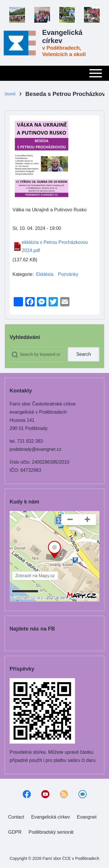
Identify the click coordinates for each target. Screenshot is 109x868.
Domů (10, 94)
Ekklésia (45, 274)
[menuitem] (16, 817)
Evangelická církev (62, 36)
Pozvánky (68, 274)
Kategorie (23, 274)
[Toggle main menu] (54, 73)
